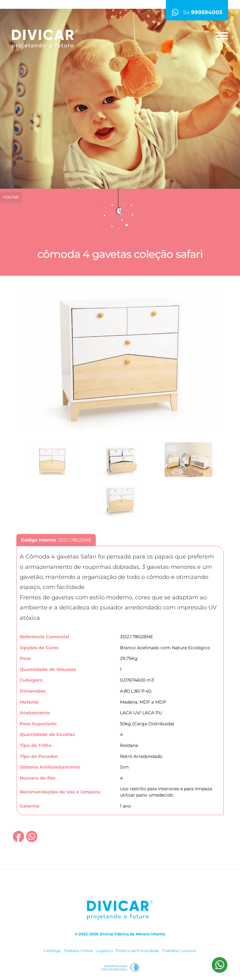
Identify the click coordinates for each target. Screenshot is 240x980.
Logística (104, 951)
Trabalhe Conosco (179, 951)
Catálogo (52, 951)
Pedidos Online (78, 951)
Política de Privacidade (137, 951)
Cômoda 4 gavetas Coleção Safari (120, 254)
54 (197, 12)
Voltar (11, 197)
